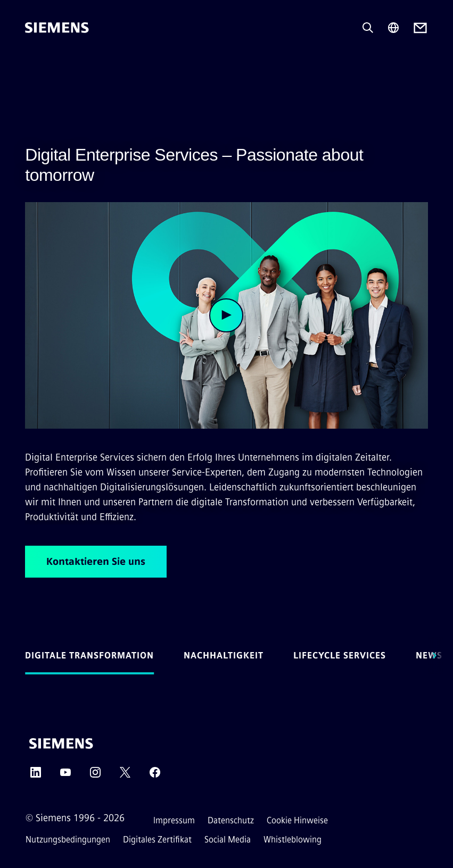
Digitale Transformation (89, 656)
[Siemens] (57, 28)
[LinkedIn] (36, 776)
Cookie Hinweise (297, 820)
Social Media (228, 840)
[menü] (32, 64)
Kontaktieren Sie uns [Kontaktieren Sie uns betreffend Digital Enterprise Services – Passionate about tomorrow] (96, 562)
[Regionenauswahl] (393, 28)
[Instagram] (95, 776)
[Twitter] (125, 776)
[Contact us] (420, 28)
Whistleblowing (293, 840)
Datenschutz (231, 820)
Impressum (174, 820)
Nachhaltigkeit (224, 656)
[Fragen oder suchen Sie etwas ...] (368, 28)
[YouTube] (65, 776)
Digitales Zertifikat (157, 840)
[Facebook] (155, 776)
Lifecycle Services (340, 656)
